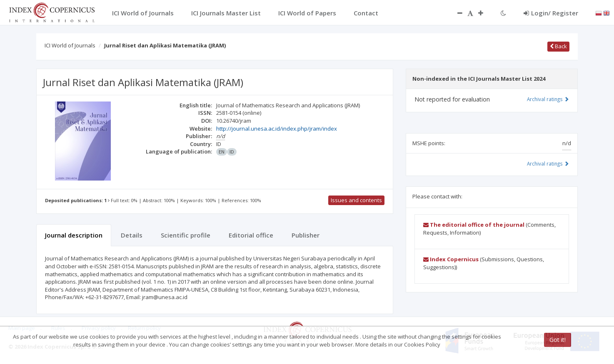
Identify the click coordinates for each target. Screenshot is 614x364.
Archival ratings (548, 99)
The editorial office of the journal (474, 225)
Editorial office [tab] (251, 235)
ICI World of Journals (70, 45)
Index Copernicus (451, 259)
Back (558, 46)
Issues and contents (356, 200)
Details (132, 235)
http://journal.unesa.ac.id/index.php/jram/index (277, 129)
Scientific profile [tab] (186, 235)
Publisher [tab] (306, 235)
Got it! (558, 340)
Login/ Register (551, 13)
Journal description (74, 235)
